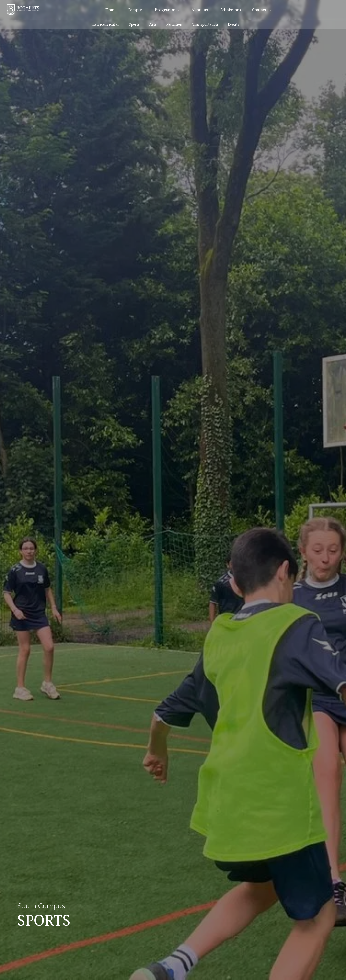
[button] (135, 10)
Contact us (262, 10)
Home (111, 10)
